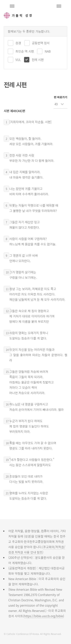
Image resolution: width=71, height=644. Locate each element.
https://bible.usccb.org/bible (44, 616)
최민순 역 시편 (25, 51)
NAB (48, 51)
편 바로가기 (61, 97)
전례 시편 (38, 60)
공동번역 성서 (41, 43)
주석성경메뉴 (12, 6)
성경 (18, 43)
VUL (18, 60)
